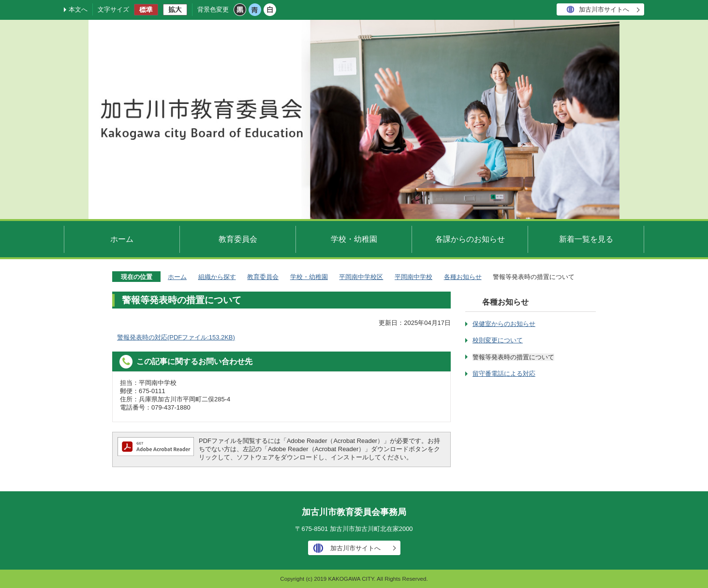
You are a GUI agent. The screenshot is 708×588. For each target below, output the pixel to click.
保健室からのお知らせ (504, 324)
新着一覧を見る (586, 239)
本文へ (78, 9)
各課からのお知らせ (470, 239)
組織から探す (217, 277)
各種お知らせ (463, 277)
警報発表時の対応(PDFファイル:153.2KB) (176, 337)
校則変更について (498, 340)
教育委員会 (238, 239)
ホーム (122, 239)
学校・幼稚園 (354, 239)
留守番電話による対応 (504, 374)
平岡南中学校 (413, 277)
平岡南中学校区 (361, 277)
